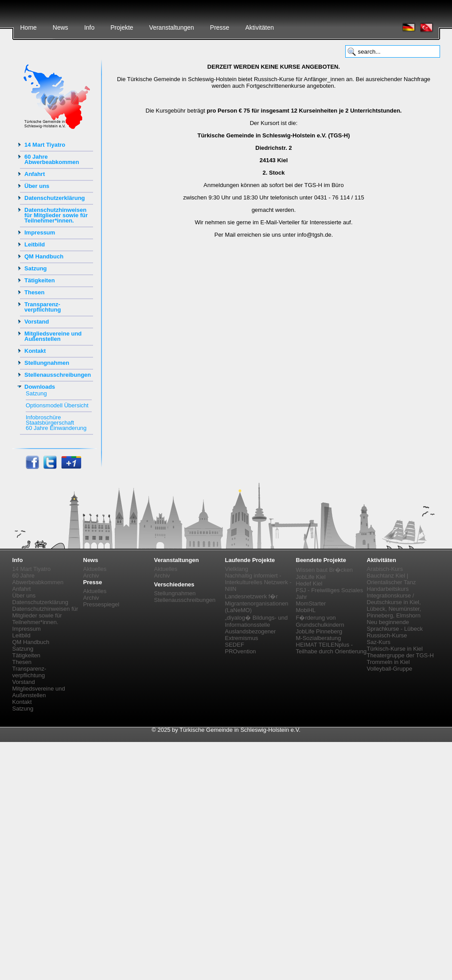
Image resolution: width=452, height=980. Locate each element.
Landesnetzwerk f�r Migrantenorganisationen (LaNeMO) (257, 603)
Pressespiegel (101, 604)
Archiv (91, 576)
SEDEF (235, 645)
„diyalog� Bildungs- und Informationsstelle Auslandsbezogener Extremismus (257, 628)
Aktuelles (95, 569)
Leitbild (35, 244)
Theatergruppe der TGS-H (401, 655)
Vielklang (237, 569)
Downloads (40, 387)
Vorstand (37, 322)
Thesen (35, 292)
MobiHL (306, 610)
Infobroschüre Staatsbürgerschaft (50, 420)
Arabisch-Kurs (385, 569)
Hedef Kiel (309, 584)
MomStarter (311, 603)
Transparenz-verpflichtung (43, 307)
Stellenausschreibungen (58, 375)
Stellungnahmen (47, 363)
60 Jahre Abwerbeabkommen (52, 159)
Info (89, 27)
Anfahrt (35, 174)
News (60, 27)
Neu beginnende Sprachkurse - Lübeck (395, 625)
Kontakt (35, 351)
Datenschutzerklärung (55, 198)
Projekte (122, 27)
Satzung (36, 268)
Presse (220, 27)
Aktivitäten (259, 27)
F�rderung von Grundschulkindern (320, 621)
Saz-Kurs (379, 642)
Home (29, 27)
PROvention (241, 651)
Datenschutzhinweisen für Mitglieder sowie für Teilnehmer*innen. (56, 215)
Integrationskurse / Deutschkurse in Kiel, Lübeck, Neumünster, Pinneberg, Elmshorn (394, 605)
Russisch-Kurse (387, 635)
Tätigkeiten (40, 280)
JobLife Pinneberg (319, 631)
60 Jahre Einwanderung (56, 428)
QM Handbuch (44, 256)
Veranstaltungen (172, 27)
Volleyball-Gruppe (390, 669)
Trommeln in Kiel (388, 662)
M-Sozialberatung (319, 638)
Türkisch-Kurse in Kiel (395, 649)
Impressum (40, 232)
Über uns (37, 186)
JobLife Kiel (311, 577)
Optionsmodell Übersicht (57, 405)
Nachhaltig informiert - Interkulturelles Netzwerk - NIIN (258, 582)
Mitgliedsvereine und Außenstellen (53, 336)
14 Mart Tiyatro (45, 145)
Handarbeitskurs (388, 589)
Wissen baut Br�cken (325, 570)
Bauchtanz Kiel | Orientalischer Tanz (392, 579)
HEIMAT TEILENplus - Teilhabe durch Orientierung (331, 648)
